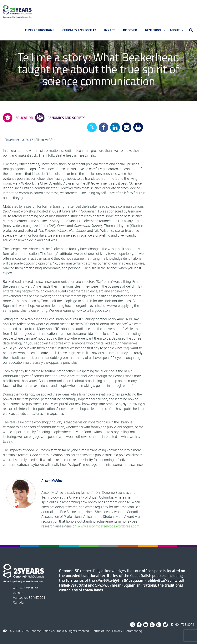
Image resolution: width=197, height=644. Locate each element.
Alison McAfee (45, 140)
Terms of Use (101, 631)
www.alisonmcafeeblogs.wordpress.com (109, 526)
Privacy (117, 631)
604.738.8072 (183, 625)
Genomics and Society (81, 30)
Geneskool (156, 30)
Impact (112, 30)
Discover (132, 30)
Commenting (133, 631)
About (177, 30)
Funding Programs (42, 30)
